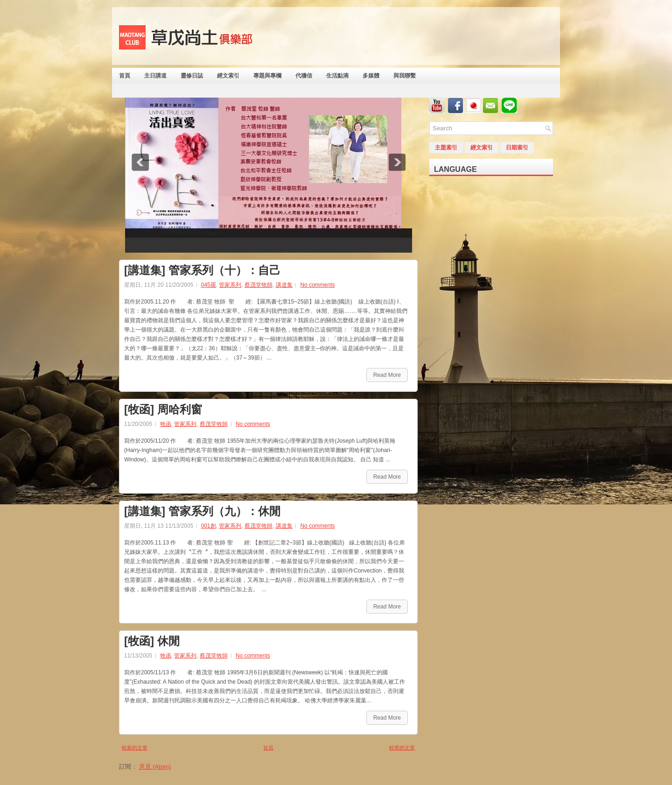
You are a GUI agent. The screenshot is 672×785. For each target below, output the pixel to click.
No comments (317, 285)
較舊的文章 (402, 748)
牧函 (166, 424)
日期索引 (517, 148)
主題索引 (446, 148)
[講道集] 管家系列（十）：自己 (202, 270)
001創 (209, 526)
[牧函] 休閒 (152, 641)
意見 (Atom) (155, 767)
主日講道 (155, 76)
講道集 (284, 285)
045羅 (209, 285)
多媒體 (371, 76)
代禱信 (304, 76)
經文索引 (228, 76)
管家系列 (230, 285)
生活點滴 (337, 76)
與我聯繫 (405, 76)
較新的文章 (135, 748)
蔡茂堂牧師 (259, 285)
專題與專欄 (267, 76)
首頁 (125, 76)
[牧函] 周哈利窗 (163, 410)
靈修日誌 (192, 76)
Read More (387, 375)
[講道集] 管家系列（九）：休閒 (202, 511)
